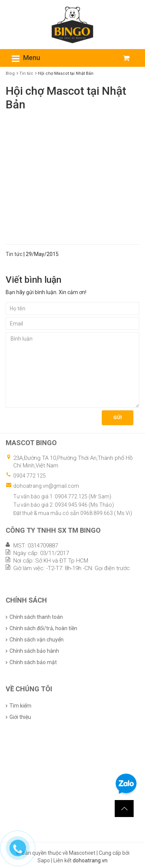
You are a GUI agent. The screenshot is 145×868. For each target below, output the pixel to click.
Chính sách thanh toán (36, 617)
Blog (10, 73)
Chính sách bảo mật (33, 662)
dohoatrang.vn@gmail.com (46, 486)
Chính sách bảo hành (34, 651)
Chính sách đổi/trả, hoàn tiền (43, 628)
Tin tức (26, 73)
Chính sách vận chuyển (37, 640)
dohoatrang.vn (90, 860)
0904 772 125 (30, 476)
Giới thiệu (20, 717)
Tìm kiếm (20, 706)
